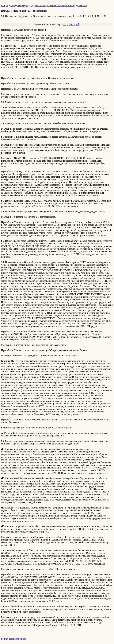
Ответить (82, 5)
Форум (5, 5)
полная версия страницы (14, 639)
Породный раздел (19, 5)
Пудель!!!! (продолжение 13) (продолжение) (53, 5)
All (77, 24)
